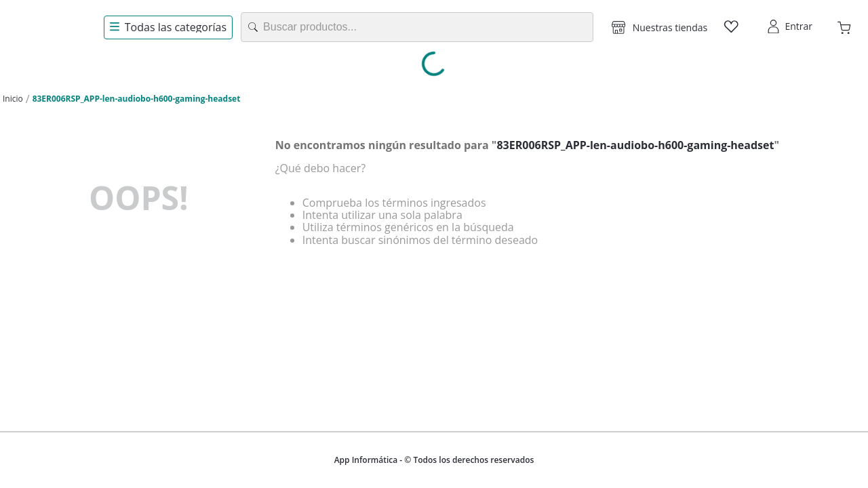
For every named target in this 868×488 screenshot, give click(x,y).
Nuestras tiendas (670, 27)
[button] (659, 27)
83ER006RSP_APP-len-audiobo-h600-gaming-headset (137, 99)
